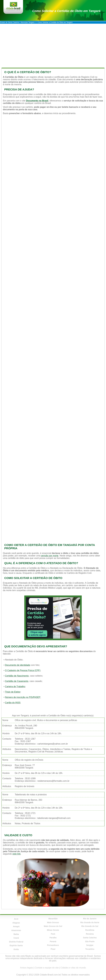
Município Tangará (28, 22)
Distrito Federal (16, 942)
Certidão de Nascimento (17, 676)
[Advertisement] (53, 44)
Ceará (16, 938)
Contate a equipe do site (47, 968)
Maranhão (53, 919)
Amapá (16, 926)
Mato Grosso (53, 922)
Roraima (90, 934)
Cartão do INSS (13, 703)
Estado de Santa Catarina (9, 22)
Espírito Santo (16, 945)
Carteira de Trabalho (15, 687)
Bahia (16, 934)
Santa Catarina (90, 938)
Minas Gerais (53, 930)
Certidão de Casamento (17, 681)
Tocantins (90, 949)
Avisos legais (27, 968)
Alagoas (16, 923)
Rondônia (90, 930)
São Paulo (90, 941)
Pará (53, 934)
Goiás (16, 949)
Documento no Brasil (37, 101)
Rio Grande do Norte (90, 922)
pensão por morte (50, 556)
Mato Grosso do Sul (53, 926)
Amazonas (16, 930)
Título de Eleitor (13, 692)
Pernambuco (53, 945)
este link (16, 854)
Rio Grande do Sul (90, 926)
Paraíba (53, 938)
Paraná (53, 941)
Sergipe (90, 945)
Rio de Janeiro (90, 919)
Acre (16, 919)
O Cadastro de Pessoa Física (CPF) (23, 670)
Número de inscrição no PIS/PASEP (23, 697)
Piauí (53, 949)
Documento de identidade (18, 665)
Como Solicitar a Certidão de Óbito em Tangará (66, 11)
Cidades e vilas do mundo (73, 968)
